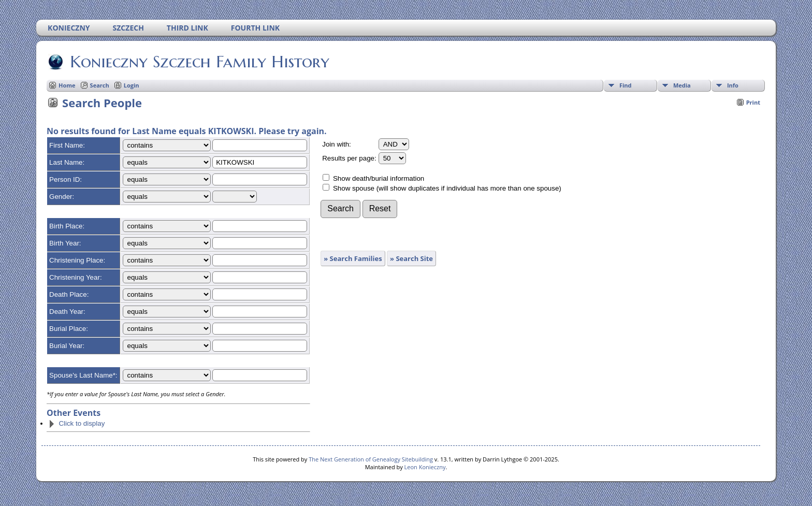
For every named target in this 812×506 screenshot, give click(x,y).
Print (753, 102)
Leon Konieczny (425, 467)
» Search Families (353, 258)
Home (67, 85)
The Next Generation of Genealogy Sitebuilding (371, 459)
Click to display (76, 423)
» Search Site (411, 258)
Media (682, 85)
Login (132, 85)
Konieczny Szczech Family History (199, 62)
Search (100, 85)
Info (733, 85)
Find (626, 85)
